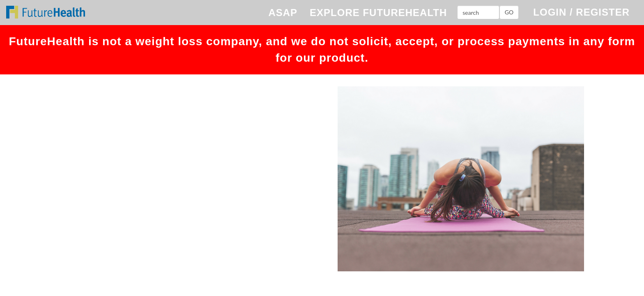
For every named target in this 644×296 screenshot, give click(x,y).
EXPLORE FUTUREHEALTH (378, 13)
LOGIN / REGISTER (581, 12)
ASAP (283, 13)
